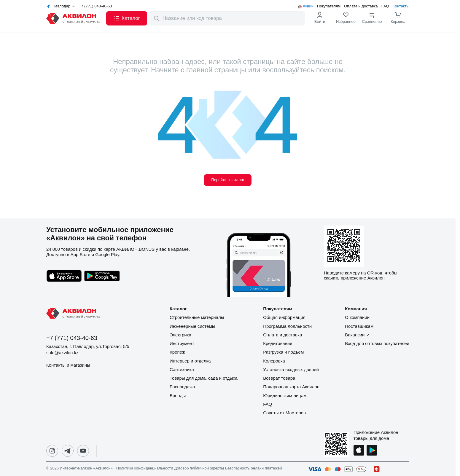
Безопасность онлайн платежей (253, 468)
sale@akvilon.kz (62, 353)
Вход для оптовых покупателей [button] (377, 343)
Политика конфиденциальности (145, 468)
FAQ (385, 6)
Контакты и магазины (68, 365)
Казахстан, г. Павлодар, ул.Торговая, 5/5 (88, 346)
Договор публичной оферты (199, 468)
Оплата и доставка (361, 6)
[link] (346, 18)
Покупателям (329, 6)
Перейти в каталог (228, 180)
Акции (308, 6)
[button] (127, 18)
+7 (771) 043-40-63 (95, 6)
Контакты (401, 6)
